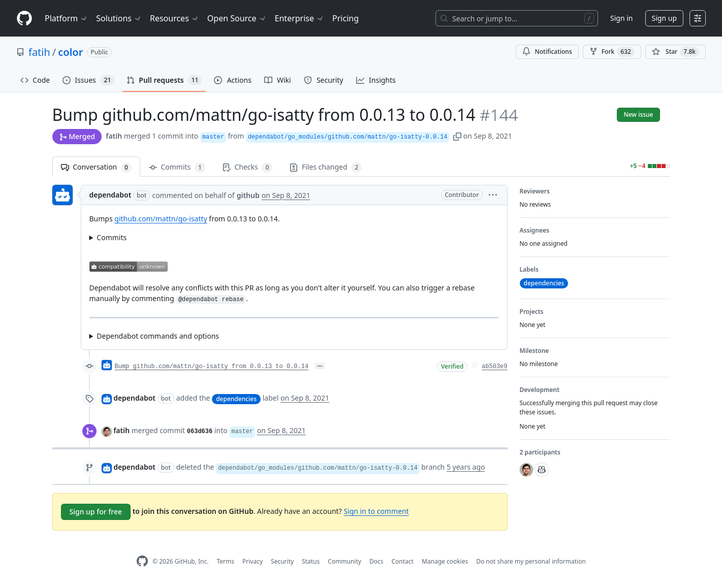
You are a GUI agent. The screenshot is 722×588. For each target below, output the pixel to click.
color (70, 52)
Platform (66, 18)
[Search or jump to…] (517, 18)
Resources (175, 18)
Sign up (664, 18)
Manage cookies (445, 561)
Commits (177, 167)
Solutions (119, 18)
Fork (612, 52)
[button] (457, 136)
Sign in (621, 18)
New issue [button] (638, 115)
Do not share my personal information (531, 561)
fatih (39, 52)
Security (282, 561)
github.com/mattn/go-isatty (161, 219)
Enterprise (300, 18)
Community (344, 561)
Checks (247, 167)
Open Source (237, 18)
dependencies (236, 399)
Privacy (253, 561)
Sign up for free (96, 512)
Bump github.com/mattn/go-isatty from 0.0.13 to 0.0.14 (212, 367)
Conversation (96, 167)
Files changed (326, 167)
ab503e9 (494, 367)
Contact (402, 561)
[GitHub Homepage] (142, 561)
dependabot (111, 195)
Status (311, 561)
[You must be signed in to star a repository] (676, 52)
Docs (376, 561)
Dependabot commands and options (158, 336)
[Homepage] (24, 19)
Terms (225, 561)
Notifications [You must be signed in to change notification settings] (547, 52)
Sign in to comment (376, 511)
